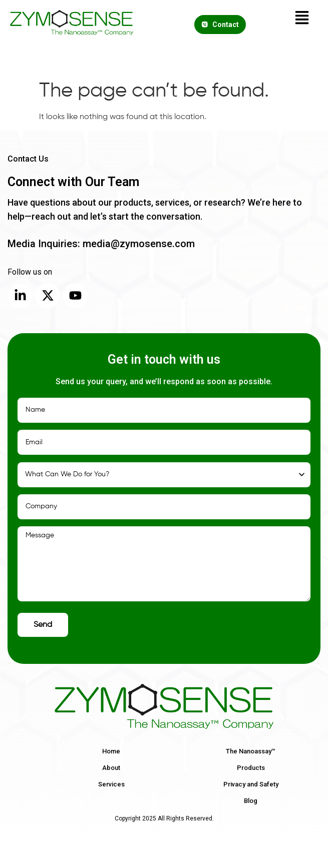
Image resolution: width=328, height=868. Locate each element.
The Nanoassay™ (251, 751)
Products (251, 768)
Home (111, 751)
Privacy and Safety (251, 784)
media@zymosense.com (137, 244)
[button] (302, 19)
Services (111, 784)
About (111, 768)
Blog (251, 801)
